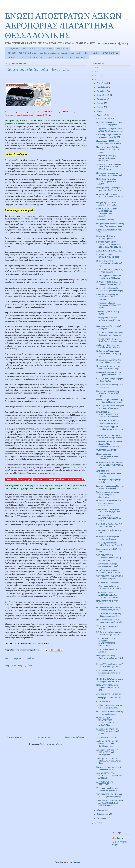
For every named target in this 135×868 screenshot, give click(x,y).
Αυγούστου (102, 99)
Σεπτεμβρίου (102, 95)
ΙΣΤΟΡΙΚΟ (11, 57)
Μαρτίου (101, 810)
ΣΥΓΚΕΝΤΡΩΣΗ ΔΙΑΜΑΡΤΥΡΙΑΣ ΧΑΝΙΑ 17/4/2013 (108, 518)
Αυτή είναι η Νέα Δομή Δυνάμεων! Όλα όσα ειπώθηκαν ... (106, 158)
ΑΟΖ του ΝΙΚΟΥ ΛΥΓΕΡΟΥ (108, 737)
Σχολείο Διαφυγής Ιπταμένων (109, 694)
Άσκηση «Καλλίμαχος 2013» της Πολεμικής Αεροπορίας (110, 487)
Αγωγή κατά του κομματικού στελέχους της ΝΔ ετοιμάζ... (109, 571)
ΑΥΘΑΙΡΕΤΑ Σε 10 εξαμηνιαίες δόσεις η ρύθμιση (110, 271)
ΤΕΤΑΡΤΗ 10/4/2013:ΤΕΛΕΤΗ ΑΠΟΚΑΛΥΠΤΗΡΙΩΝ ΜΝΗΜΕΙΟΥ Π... (110, 803)
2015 (97, 72)
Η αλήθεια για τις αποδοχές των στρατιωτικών (110, 386)
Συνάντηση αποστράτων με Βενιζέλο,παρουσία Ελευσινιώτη (108, 495)
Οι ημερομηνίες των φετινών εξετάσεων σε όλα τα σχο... (108, 367)
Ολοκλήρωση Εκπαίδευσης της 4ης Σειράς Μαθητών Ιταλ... (109, 401)
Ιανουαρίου (102, 818)
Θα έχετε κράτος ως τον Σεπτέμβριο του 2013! (107, 204)
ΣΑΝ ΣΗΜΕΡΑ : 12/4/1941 (108, 583)
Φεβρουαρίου (103, 814)
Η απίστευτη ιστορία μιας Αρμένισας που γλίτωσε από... (110, 174)
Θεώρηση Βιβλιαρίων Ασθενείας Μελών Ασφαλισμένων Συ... (110, 225)
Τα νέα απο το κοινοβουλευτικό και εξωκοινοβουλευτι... (109, 707)
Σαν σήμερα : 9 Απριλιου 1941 (109, 698)
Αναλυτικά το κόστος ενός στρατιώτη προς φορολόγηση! (110, 289)
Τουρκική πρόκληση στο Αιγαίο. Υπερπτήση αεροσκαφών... (110, 334)
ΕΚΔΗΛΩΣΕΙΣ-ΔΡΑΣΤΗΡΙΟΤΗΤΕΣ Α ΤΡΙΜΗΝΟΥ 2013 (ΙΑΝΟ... (109, 414)
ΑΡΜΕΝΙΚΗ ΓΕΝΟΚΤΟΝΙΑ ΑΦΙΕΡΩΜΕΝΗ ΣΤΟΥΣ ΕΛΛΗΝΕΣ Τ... (109, 167)
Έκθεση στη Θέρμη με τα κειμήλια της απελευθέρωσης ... (110, 429)
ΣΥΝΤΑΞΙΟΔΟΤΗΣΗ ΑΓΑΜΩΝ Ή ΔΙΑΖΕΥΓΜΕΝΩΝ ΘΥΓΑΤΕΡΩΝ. (106, 642)
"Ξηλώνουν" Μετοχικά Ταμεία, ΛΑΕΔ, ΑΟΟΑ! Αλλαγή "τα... (110, 130)
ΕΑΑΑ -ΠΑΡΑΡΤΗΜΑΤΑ (77, 57)
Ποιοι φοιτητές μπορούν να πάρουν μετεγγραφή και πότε (109, 621)
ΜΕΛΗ (95, 53)
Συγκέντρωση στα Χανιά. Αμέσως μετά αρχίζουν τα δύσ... (108, 320)
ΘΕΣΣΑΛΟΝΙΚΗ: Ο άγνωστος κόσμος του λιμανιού (109, 713)
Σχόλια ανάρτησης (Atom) (51, 744)
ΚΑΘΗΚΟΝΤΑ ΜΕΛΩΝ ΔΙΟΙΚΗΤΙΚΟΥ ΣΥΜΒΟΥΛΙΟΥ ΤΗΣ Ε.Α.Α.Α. (107, 212)
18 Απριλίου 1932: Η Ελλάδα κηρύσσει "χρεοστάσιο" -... (109, 283)
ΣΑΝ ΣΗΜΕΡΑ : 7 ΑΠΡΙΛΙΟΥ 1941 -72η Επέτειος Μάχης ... (110, 796)
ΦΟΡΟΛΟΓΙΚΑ (103, 702)
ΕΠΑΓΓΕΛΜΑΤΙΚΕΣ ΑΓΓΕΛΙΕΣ (32, 57)
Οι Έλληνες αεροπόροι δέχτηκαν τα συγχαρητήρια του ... (110, 407)
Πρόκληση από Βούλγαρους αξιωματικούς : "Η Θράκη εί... (108, 354)
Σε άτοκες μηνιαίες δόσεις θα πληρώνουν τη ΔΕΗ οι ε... (109, 277)
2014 (97, 76)
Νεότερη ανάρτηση (15, 737)
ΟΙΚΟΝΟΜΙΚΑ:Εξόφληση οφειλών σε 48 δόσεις (108, 538)
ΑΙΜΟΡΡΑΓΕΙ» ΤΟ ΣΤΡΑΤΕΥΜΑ (105, 783)
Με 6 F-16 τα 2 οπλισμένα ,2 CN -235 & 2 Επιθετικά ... (110, 525)
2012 (97, 823)
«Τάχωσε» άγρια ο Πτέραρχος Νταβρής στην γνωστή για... (109, 340)
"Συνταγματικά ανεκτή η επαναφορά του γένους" (107, 565)
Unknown (119, 838)
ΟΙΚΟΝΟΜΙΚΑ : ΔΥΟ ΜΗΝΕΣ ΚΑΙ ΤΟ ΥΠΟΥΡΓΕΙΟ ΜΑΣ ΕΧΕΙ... (110, 465)
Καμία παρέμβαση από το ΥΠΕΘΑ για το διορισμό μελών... (108, 731)
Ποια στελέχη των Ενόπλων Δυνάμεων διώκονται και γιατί (108, 150)
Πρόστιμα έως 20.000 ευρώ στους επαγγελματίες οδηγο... (110, 142)
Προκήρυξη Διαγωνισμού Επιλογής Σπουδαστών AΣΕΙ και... (110, 658)
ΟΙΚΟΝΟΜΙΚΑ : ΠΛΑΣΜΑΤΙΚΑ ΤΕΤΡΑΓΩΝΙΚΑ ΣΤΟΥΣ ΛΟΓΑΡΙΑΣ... (108, 721)
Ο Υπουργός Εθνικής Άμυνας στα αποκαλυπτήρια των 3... (109, 609)
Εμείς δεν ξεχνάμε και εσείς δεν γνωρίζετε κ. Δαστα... (109, 768)
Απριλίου (101, 115)
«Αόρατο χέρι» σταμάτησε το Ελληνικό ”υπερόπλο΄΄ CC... (109, 373)
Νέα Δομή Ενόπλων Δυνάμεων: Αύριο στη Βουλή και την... (109, 189)
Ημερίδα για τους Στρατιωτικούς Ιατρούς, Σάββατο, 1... (108, 456)
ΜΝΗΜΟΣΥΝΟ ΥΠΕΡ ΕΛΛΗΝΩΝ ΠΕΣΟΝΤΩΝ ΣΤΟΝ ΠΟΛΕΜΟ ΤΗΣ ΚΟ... (110, 245)
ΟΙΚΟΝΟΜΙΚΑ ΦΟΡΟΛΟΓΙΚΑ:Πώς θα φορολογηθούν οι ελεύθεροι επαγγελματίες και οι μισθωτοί (44, 53)
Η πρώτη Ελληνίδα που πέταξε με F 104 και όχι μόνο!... (109, 124)
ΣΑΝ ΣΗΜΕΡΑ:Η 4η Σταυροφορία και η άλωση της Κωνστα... (108, 558)
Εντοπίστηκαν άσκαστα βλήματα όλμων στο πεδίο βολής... (108, 673)
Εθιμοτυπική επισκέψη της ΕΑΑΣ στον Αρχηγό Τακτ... (109, 511)
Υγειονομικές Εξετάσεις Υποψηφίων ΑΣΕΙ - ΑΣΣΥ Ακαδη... (108, 305)
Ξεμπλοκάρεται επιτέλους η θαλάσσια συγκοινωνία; (108, 422)
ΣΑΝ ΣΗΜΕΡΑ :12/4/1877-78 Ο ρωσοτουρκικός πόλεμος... (110, 577)
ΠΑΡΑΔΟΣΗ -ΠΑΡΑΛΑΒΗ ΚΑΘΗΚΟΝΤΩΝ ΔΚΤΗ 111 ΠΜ (109, 688)
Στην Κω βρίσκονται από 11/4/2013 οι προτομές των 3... (110, 544)
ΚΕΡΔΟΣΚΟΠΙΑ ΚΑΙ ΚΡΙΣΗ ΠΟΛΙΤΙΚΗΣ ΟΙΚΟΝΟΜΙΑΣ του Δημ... (109, 444)
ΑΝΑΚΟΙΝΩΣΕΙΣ (29, 49)
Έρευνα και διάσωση (105, 220)
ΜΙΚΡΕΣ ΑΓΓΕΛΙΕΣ (56, 57)
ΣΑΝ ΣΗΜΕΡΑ (63, 49)
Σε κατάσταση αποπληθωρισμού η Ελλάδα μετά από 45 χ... (110, 615)
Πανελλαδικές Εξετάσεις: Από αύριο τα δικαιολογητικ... (109, 361)
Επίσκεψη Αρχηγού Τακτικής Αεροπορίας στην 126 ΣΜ (109, 136)
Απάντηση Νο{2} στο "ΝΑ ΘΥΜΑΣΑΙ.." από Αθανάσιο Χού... (109, 761)
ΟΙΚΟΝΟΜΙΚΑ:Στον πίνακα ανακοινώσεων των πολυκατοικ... (109, 503)
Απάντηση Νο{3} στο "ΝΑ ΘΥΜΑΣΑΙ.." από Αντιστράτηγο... (107, 752)
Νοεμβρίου (102, 87)
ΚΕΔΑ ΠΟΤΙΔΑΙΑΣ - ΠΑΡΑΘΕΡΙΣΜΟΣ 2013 (108, 256)
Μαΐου (100, 111)
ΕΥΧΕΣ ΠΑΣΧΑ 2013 (106, 118)
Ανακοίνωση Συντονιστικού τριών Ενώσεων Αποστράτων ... (110, 196)
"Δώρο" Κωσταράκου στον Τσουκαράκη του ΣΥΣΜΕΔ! (109, 588)
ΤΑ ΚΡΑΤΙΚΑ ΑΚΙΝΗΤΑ (107, 450)
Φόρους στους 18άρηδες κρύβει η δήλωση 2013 (110, 380)
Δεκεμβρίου (102, 83)
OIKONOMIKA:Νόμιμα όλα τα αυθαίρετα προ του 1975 (110, 680)
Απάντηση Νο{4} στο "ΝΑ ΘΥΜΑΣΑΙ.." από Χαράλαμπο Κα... (107, 744)
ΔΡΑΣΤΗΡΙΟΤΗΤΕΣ (110, 53)
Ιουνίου (100, 107)
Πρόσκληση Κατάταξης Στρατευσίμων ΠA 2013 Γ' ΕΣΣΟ (108, 182)
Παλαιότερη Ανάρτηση (75, 737)
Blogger (77, 862)
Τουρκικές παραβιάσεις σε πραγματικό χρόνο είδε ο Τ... (109, 789)
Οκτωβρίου (102, 91)
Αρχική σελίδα (13, 49)
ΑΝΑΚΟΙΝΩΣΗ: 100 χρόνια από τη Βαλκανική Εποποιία (109, 437)
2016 (97, 68)
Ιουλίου (100, 103)
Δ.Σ (86, 53)
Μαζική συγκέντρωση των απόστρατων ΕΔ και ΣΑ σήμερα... (107, 297)
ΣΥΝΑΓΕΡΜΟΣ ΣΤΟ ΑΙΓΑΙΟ (109, 251)
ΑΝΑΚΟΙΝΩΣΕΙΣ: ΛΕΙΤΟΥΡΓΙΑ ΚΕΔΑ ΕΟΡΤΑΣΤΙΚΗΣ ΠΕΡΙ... (108, 595)
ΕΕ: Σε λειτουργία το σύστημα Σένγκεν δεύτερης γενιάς (109, 633)
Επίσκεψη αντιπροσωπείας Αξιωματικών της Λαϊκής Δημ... (108, 393)
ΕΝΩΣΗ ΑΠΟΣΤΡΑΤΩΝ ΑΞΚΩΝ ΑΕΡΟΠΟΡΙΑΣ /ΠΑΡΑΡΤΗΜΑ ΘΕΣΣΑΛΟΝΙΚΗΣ (63, 26)
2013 (97, 80)
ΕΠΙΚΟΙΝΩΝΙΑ (46, 49)
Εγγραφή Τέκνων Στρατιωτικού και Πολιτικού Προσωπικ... (110, 665)
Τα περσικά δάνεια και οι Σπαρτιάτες (107, 651)
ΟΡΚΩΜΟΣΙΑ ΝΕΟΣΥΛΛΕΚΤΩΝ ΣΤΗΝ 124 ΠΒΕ (109, 474)
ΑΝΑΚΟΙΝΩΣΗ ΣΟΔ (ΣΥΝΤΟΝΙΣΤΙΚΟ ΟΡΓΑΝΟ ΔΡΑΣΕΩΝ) (110, 776)
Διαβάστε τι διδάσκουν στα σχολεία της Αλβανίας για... (109, 346)
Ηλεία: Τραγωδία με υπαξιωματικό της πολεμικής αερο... (110, 263)
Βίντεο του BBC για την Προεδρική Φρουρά (106, 237)
